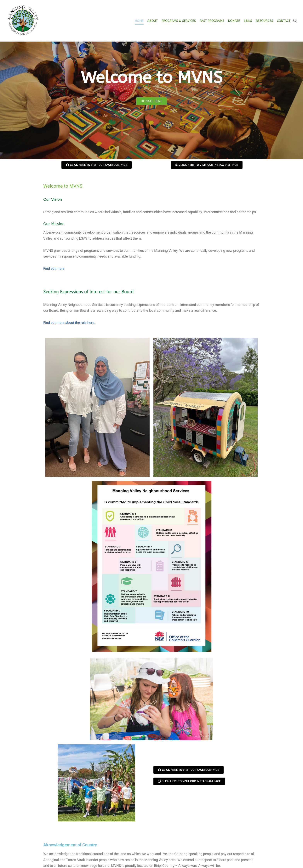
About (153, 21)
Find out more (54, 268)
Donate (234, 21)
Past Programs (212, 21)
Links (248, 21)
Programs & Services (179, 21)
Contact (284, 21)
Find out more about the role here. (69, 323)
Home (139, 21)
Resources (264, 21)
